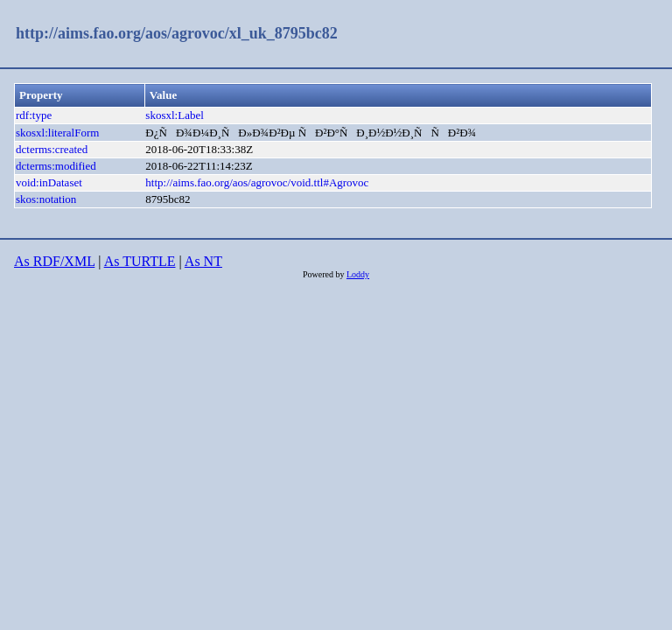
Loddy (358, 274)
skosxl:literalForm (57, 133)
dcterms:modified (56, 166)
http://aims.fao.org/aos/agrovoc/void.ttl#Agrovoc (257, 182)
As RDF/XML (54, 261)
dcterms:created (52, 149)
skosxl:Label (174, 115)
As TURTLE (140, 261)
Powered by (325, 274)
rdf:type (34, 115)
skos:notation (46, 199)
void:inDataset (49, 182)
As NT (203, 261)
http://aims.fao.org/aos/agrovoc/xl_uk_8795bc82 (177, 33)
